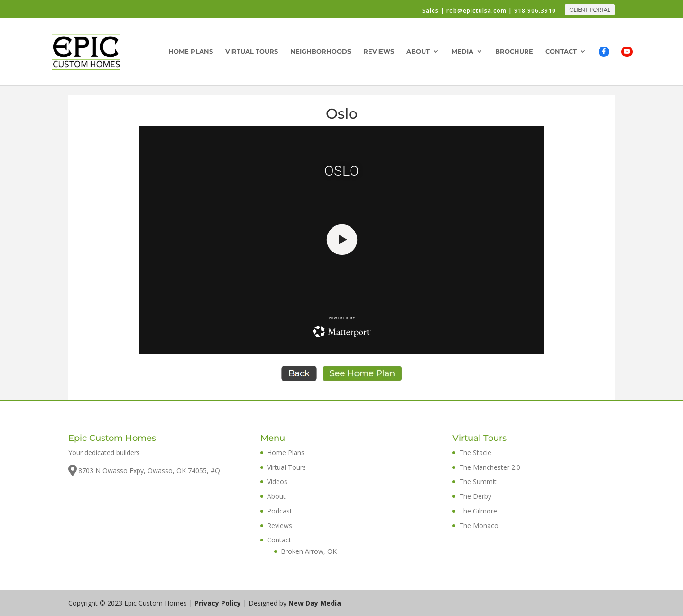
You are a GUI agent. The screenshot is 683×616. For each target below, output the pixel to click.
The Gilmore (478, 511)
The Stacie (475, 453)
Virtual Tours (252, 51)
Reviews (379, 51)
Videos (277, 481)
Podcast (280, 511)
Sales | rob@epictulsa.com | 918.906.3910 (489, 11)
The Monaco (479, 526)
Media (462, 51)
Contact (561, 51)
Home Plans (191, 51)
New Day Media (315, 603)
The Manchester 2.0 (490, 467)
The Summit (478, 481)
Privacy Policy (218, 603)
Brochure (514, 51)
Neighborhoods (321, 51)
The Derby (475, 496)
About (418, 51)
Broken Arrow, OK (309, 551)
